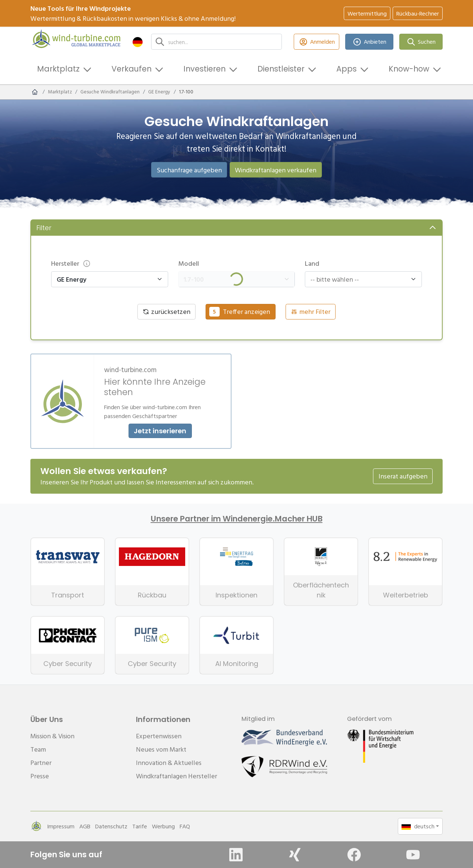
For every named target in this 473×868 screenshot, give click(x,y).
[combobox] (360, 279)
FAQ (185, 826)
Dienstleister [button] (281, 69)
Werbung (163, 826)
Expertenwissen (159, 736)
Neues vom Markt (161, 749)
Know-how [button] (409, 69)
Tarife (140, 826)
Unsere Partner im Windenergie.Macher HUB (237, 519)
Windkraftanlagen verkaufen (276, 170)
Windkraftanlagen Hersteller (176, 776)
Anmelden (317, 42)
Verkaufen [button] (131, 69)
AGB (85, 826)
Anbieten (369, 42)
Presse (40, 776)
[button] (138, 42)
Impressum (61, 826)
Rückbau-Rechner (418, 13)
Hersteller (71, 263)
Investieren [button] (204, 69)
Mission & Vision (52, 736)
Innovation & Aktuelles (169, 763)
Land (312, 263)
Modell (189, 263)
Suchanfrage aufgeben (189, 170)
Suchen (421, 42)
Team (38, 749)
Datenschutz (111, 826)
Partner (41, 763)
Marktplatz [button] (58, 69)
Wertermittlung (367, 13)
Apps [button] (347, 69)
